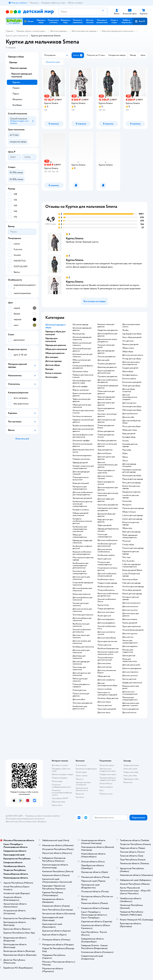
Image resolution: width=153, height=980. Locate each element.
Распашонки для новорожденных (80, 488)
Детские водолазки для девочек (108, 489)
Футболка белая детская (108, 648)
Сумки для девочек (131, 709)
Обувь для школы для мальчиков (82, 406)
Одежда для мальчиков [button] (51, 340)
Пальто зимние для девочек (81, 695)
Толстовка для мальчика (83, 615)
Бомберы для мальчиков (83, 647)
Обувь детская (104, 676)
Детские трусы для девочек (131, 615)
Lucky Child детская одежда (131, 575)
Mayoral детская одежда (133, 479)
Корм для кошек (130, 769)
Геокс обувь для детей (132, 337)
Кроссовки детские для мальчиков (108, 494)
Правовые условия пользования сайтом (43, 816)
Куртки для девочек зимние (106, 410)
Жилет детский (104, 616)
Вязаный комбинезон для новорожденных (82, 553)
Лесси (125, 461)
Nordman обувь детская (108, 698)
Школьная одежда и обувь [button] (55, 326)
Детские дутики (129, 403)
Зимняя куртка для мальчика (81, 604)
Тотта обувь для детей (132, 590)
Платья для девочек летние (106, 436)
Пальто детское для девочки (106, 392)
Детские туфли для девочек (106, 500)
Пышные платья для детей (106, 346)
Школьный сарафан (81, 441)
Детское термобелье (107, 638)
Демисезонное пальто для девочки (107, 340)
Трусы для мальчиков (131, 626)
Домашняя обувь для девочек (106, 515)
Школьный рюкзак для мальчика (82, 355)
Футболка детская (105, 587)
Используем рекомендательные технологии (25, 819)
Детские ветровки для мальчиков (82, 589)
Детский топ (128, 637)
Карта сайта (57, 805)
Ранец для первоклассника (130, 660)
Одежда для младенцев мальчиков (82, 542)
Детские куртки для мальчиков (81, 578)
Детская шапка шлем (131, 665)
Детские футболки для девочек (107, 335)
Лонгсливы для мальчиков (79, 668)
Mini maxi (127, 557)
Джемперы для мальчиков (79, 657)
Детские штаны (104, 663)
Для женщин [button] (52, 357)
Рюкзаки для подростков (128, 651)
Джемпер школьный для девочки (83, 430)
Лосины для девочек (107, 357)
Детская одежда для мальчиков (81, 663)
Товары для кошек (131, 765)
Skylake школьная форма (83, 426)
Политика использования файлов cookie (62, 793)
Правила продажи (60, 778)
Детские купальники (131, 603)
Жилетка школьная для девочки (82, 445)
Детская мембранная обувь (131, 422)
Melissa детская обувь (132, 410)
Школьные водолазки (82, 455)
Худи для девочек (105, 450)
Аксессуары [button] (51, 377)
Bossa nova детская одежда (131, 524)
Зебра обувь (128, 352)
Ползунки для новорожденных (105, 563)
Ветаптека (128, 782)
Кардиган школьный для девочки (83, 421)
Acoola (125, 441)
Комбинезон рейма (106, 555)
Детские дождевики (106, 623)
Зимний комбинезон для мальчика (82, 631)
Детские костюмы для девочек (107, 445)
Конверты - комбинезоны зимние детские (82, 521)
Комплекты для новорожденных (80, 572)
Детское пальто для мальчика (81, 636)
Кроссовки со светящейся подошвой (107, 694)
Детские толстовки (106, 612)
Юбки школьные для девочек (82, 361)
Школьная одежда (80, 325)
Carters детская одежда (132, 519)
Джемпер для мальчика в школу (83, 451)
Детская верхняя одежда (84, 31)
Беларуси (42, 822)
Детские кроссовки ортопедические (131, 363)
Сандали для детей (130, 368)
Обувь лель (127, 528)
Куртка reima (103, 605)
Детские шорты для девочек (106, 404)
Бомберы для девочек (107, 441)
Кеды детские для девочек (105, 521)
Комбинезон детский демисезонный (107, 545)
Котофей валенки (130, 375)
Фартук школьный (81, 390)
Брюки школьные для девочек (82, 395)
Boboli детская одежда (132, 594)
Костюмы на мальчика (82, 416)
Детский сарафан (80, 386)
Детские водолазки (106, 619)
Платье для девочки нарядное (81, 686)
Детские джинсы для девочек (107, 421)
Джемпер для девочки (107, 367)
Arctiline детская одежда (133, 587)
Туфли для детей (105, 525)
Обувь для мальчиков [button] (56, 349)
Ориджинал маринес (131, 492)
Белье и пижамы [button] (53, 373)
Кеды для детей (129, 434)
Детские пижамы (130, 619)
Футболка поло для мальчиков (81, 625)
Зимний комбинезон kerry (107, 627)
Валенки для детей (130, 344)
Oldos (125, 453)
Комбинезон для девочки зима (80, 708)
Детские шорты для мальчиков (81, 651)
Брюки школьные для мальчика (82, 344)
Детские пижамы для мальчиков (82, 642)
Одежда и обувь (16, 57)
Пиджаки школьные (81, 459)
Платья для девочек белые (106, 427)
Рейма (125, 457)
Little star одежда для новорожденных (131, 566)
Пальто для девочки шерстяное (106, 472)
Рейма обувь (128, 372)
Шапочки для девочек (132, 668)
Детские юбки (79, 699)
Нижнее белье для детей (133, 630)
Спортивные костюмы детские (107, 569)
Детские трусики (130, 634)
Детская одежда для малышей (81, 473)
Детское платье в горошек (105, 477)
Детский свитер (105, 667)
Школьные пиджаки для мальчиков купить (108, 653)
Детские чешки (104, 702)
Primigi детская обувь (132, 359)
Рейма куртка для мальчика (80, 680)
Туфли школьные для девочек (81, 400)
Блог (102, 790)
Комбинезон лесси (106, 579)
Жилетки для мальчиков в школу (83, 412)
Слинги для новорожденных (105, 536)
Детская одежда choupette (129, 465)
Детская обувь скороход (129, 390)
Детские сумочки (130, 676)
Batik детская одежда (131, 532)
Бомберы (17, 105)
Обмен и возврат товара (62, 774)
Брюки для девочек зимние (106, 483)
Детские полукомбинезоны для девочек (107, 465)
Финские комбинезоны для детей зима (108, 595)
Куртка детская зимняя (107, 641)
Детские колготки (130, 607)
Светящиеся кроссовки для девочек (108, 509)
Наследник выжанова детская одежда (132, 471)
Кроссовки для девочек (108, 505)
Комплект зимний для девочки (107, 415)
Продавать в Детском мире (61, 770)
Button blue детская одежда (131, 487)
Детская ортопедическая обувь (107, 684)
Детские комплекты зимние (106, 633)
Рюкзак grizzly (79, 334)
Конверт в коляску (81, 510)
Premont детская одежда (133, 548)
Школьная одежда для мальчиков (82, 338)
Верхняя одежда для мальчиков (117, 31)
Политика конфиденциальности (61, 786)
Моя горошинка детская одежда (83, 559)
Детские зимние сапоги (133, 355)
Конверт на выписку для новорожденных (83, 467)
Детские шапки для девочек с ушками (131, 704)
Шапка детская (129, 656)
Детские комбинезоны (108, 540)
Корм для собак (130, 776)
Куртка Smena (75, 238)
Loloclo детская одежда (133, 515)
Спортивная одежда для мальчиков (83, 584)
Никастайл (127, 501)
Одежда (13, 62)
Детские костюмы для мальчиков (82, 610)
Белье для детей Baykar (132, 570)
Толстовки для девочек (83, 703)
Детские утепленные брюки (107, 672)
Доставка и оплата (60, 765)
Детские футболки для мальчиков (82, 599)
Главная (9, 31)
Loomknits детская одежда (130, 496)
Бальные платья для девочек (106, 326)
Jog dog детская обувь (132, 334)
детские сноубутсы (106, 680)
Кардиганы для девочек (108, 330)
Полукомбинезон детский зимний (105, 659)
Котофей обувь (129, 437)
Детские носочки (130, 610)
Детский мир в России (16, 822)
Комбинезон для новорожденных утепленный (80, 529)
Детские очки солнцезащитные (130, 693)
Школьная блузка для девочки (82, 350)
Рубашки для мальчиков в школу (83, 376)
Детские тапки (104, 713)
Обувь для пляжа (130, 430)
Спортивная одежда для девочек (108, 387)
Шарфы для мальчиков (132, 683)
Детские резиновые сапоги (131, 326)
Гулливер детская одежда (130, 445)
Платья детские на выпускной (80, 479)
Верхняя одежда (19, 68)
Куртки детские (104, 559)
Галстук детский (129, 679)
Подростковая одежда (107, 583)
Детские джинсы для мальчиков (82, 674)
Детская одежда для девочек (106, 352)
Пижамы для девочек (107, 364)
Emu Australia (128, 561)
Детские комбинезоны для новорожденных (83, 493)
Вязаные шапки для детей (131, 687)
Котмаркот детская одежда (131, 598)
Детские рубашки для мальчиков (82, 619)
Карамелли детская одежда (131, 553)
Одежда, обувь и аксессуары (31, 31)
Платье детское (79, 690)
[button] (140, 21)
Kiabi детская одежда (131, 583)
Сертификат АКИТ (60, 798)
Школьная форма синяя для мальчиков (83, 436)
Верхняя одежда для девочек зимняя (106, 398)
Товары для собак (131, 772)
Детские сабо (128, 417)
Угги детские (128, 341)
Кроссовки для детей (107, 709)
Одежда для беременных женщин (108, 530)
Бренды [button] (49, 369)
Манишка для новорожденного (130, 699)
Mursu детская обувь (131, 426)
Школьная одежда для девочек (82, 329)
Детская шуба (103, 360)
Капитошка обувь (130, 579)
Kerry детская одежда (131, 483)
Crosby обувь (128, 545)
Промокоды (57, 781)
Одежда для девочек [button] (56, 345)
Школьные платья (80, 372)
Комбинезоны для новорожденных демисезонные (80, 566)
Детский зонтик (129, 713)
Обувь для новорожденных (80, 536)
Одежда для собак (131, 779)
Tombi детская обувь (131, 386)
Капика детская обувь (132, 476)
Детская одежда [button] (53, 361)
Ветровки (17, 99)
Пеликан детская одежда (133, 508)
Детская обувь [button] (53, 365)
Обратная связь (58, 802)
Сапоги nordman (105, 689)
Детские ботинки (130, 414)
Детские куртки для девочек (106, 458)
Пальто (16, 88)
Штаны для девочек (106, 431)
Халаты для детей (130, 623)
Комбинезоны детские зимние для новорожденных (82, 504)
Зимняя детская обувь (132, 407)
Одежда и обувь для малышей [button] (55, 333)
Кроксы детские (105, 705)
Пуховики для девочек (107, 376)
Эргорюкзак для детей (82, 498)
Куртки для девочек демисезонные (106, 372)
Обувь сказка (128, 348)
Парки (16, 94)
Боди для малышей (81, 483)
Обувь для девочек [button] (55, 353)
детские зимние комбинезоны (105, 551)
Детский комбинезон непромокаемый (107, 575)
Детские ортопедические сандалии (130, 397)
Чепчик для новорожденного (130, 642)
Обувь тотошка (129, 512)
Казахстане (31, 822)
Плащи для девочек (106, 609)
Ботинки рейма (129, 379)
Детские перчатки (130, 672)
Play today (127, 450)
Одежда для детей (80, 463)
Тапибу (125, 330)
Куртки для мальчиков (17, 36)
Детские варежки (130, 646)
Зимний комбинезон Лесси (107, 600)
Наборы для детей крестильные (80, 514)
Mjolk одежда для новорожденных (130, 536)
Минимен (127, 541)
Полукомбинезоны (106, 590)
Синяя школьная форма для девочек (83, 367)
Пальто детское (104, 645)
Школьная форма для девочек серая (82, 382)
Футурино (127, 505)
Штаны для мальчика (81, 594)
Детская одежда (58, 31)
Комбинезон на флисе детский (82, 547)
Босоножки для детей (132, 382)
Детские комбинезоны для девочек (108, 381)
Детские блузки (105, 453)
